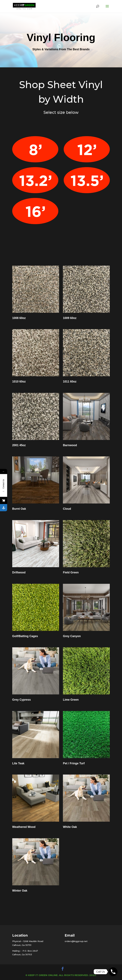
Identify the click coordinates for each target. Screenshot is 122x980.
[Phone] (113, 972)
